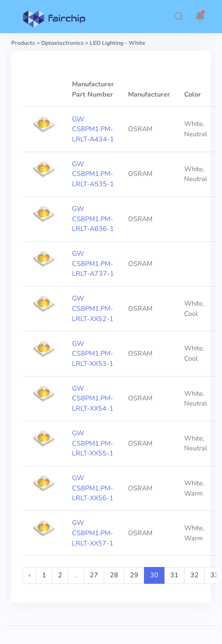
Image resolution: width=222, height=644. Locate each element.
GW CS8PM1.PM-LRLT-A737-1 (93, 263)
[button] (179, 16)
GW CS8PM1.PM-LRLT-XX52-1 (93, 308)
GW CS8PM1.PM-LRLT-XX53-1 (93, 353)
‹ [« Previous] (29, 575)
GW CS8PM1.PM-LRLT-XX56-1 (93, 488)
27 (94, 575)
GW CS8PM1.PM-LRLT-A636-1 (93, 219)
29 (134, 575)
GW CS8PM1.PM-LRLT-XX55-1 (93, 443)
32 (194, 575)
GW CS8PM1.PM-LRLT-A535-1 (93, 174)
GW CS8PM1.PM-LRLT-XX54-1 (93, 398)
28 (114, 575)
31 (174, 575)
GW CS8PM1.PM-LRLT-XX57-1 (93, 533)
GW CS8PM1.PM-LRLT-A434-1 (93, 129)
